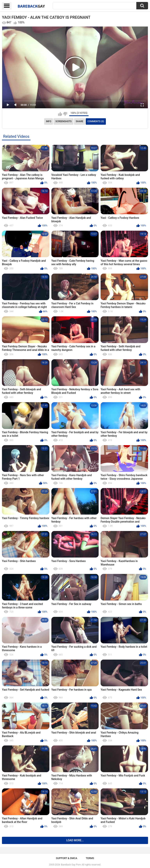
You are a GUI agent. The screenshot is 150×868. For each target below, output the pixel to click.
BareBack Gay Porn (71, 865)
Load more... (75, 840)
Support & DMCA (67, 858)
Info (49, 121)
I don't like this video (65, 114)
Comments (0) (96, 121)
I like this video (60, 114)
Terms (90, 858)
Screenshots (64, 121)
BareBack (31, 6)
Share (79, 121)
